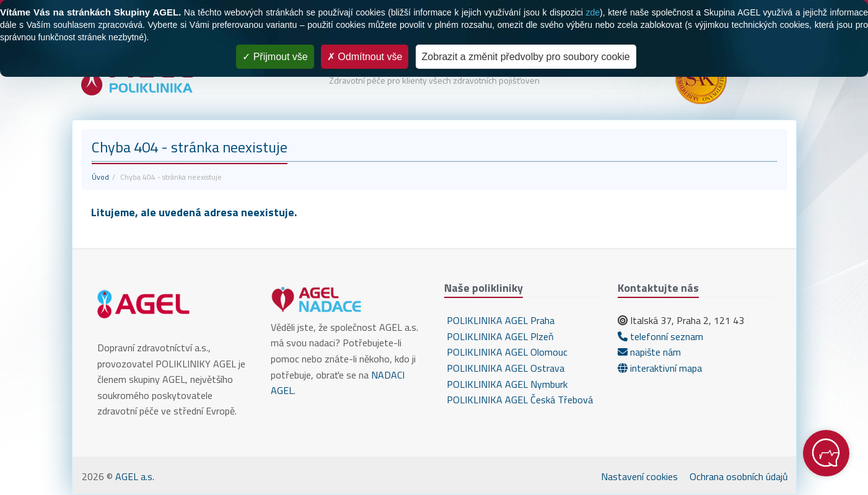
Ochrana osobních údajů (739, 476)
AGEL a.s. (135, 476)
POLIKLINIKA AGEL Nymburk (506, 384)
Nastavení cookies (639, 476)
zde (593, 12)
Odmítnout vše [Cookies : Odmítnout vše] (365, 57)
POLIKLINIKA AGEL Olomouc (506, 352)
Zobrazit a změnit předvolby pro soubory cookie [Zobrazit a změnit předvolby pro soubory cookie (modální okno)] (526, 57)
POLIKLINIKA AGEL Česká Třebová (519, 400)
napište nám (649, 352)
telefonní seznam (660, 336)
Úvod (100, 177)
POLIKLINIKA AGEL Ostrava (504, 368)
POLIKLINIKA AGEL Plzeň (499, 336)
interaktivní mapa (660, 368)
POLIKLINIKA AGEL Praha (499, 320)
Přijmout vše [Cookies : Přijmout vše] (275, 57)
